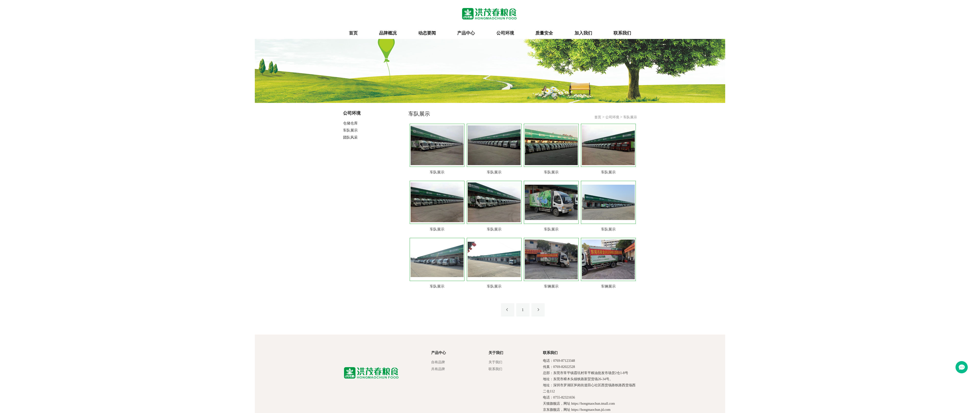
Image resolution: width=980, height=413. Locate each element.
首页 (353, 33)
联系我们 (622, 33)
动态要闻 (427, 33)
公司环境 (505, 33)
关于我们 (495, 362)
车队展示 (350, 130)
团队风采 (350, 137)
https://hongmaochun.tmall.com (593, 404)
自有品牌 (438, 362)
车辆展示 (551, 286)
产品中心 (466, 33)
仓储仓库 (350, 123)
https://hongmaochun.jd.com (591, 410)
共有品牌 (438, 369)
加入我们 (583, 33)
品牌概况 (388, 33)
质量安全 (544, 33)
